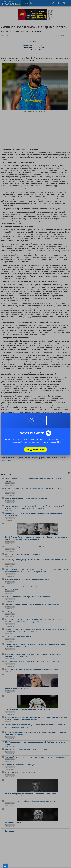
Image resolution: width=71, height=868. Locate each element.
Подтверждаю (36, 450)
